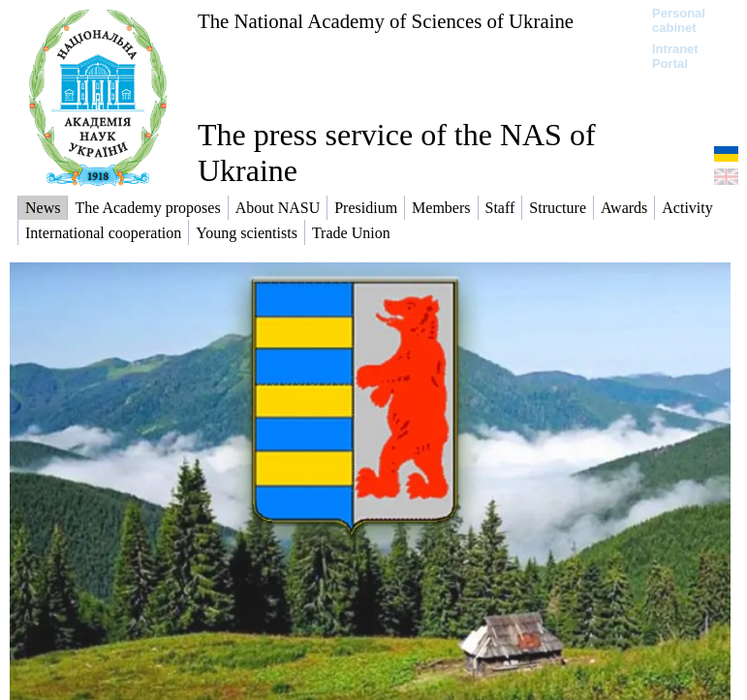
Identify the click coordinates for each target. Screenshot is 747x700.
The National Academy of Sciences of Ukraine (386, 21)
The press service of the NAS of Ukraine (397, 152)
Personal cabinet (679, 20)
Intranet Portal (675, 56)
